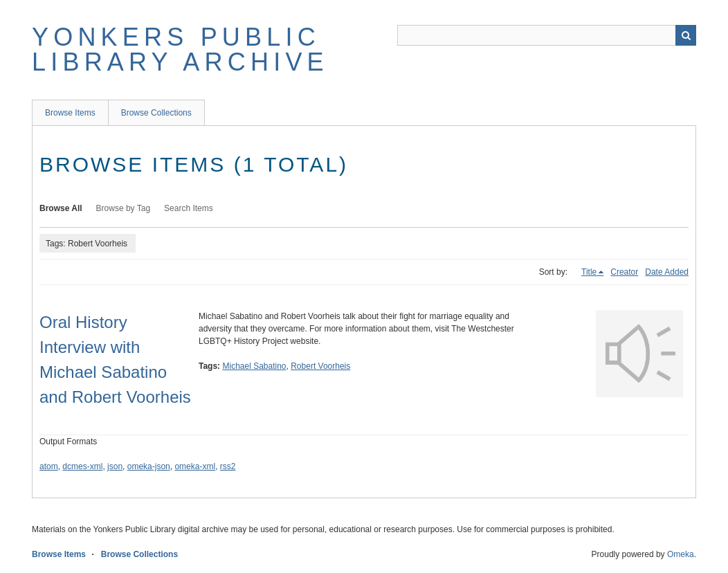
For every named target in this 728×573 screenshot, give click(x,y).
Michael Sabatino (254, 366)
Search (686, 35)
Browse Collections (156, 113)
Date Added (667, 272)
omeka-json (149, 466)
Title (589, 272)
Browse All (61, 208)
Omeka (681, 554)
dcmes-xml (82, 466)
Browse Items (70, 113)
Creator (624, 272)
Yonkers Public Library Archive (180, 49)
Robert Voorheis (320, 366)
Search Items (189, 208)
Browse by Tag (124, 208)
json (115, 466)
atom (49, 466)
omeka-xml (195, 466)
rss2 (228, 466)
